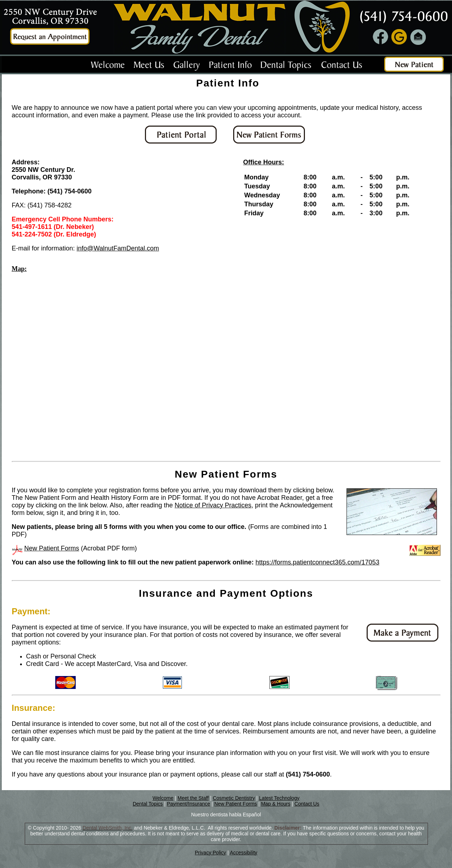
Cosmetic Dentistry (234, 798)
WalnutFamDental (119, 248)
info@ (85, 248)
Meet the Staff (193, 798)
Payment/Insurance (189, 804)
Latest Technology (279, 798)
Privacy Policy (210, 853)
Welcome (163, 798)
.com (152, 248)
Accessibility (244, 853)
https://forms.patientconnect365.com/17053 (317, 562)
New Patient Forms (52, 548)
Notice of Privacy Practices (213, 505)
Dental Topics (148, 804)
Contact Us (307, 804)
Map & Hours (276, 804)
